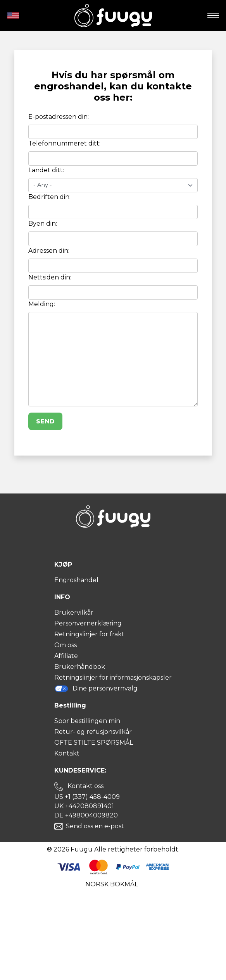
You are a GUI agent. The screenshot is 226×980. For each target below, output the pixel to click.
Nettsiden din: (50, 277)
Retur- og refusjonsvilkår (93, 732)
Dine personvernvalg (96, 689)
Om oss (66, 645)
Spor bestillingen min (87, 721)
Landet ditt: (46, 170)
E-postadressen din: (59, 117)
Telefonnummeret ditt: (64, 143)
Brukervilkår (74, 612)
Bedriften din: (49, 197)
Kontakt (67, 753)
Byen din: (43, 224)
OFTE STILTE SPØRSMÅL (94, 743)
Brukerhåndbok (80, 667)
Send (45, 421)
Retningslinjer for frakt (89, 634)
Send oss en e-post (95, 826)
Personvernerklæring (88, 623)
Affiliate (66, 656)
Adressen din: (49, 251)
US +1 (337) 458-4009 (87, 797)
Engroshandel (76, 580)
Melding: (42, 304)
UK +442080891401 (84, 806)
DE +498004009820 (86, 815)
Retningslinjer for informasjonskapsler (113, 678)
